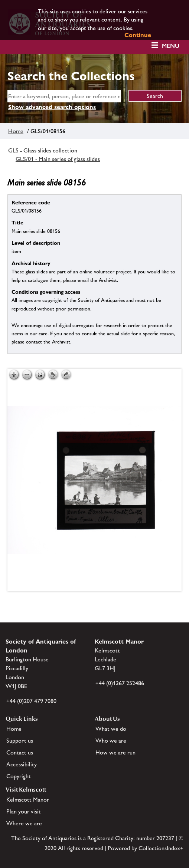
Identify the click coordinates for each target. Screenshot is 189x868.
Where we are (24, 823)
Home (16, 131)
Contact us (20, 752)
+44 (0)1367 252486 (120, 683)
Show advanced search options (52, 107)
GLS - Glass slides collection (43, 150)
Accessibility (22, 764)
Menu (171, 46)
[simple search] (64, 96)
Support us (20, 741)
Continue (138, 35)
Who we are (111, 741)
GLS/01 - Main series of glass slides (58, 159)
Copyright (19, 776)
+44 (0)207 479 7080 (31, 701)
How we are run (115, 752)
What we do (111, 729)
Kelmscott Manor (28, 800)
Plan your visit (24, 811)
